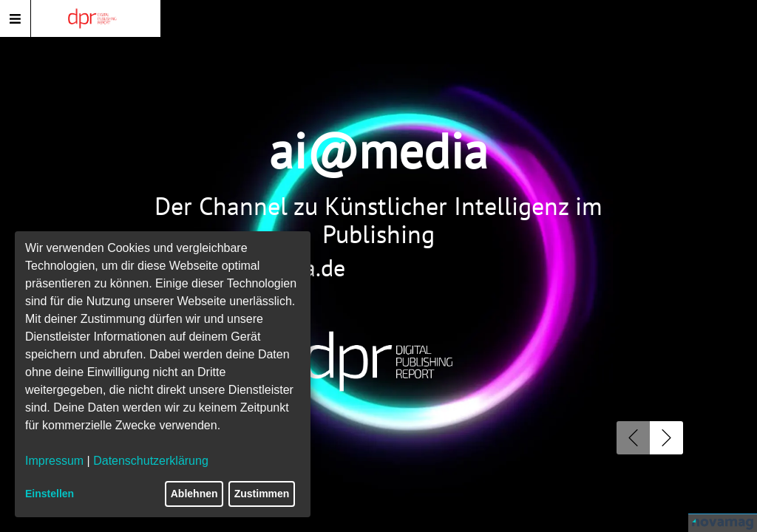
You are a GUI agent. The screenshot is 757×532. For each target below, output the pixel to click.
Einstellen (50, 494)
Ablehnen (194, 494)
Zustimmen (262, 494)
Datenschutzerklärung (151, 461)
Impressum (54, 461)
